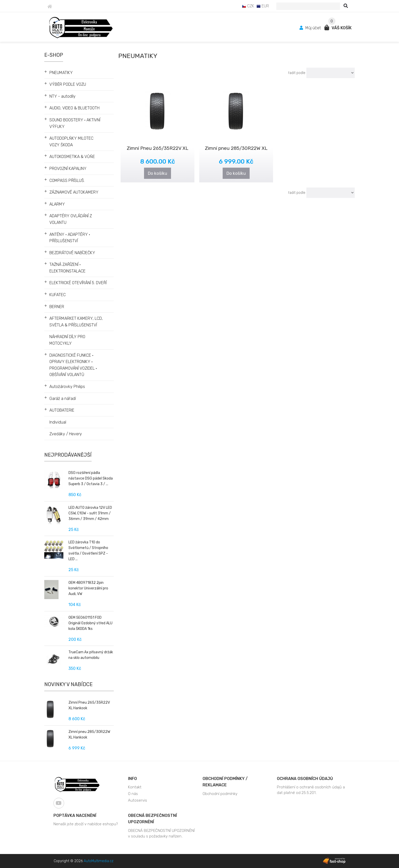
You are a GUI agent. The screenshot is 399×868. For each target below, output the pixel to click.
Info (132, 779)
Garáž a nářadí (63, 399)
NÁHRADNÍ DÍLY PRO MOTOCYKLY (67, 340)
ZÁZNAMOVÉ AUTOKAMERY (74, 192)
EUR (263, 6)
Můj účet (311, 28)
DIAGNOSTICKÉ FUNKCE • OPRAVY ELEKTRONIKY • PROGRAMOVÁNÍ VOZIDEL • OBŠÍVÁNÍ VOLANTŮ (73, 365)
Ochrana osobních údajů (305, 779)
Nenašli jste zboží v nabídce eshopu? (86, 824)
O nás (133, 794)
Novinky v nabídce (68, 684)
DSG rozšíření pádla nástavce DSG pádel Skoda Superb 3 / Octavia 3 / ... (91, 478)
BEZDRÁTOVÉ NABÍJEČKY (72, 253)
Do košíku (158, 173)
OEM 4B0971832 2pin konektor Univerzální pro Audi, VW (88, 588)
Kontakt (135, 787)
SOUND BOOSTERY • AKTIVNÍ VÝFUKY (75, 123)
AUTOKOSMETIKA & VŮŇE (72, 157)
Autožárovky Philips (67, 387)
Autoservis (138, 800)
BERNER (57, 307)
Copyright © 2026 (84, 861)
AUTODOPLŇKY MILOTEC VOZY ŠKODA (71, 142)
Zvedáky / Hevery (66, 434)
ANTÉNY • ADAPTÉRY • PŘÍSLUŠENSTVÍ (70, 238)
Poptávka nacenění (75, 815)
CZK (248, 6)
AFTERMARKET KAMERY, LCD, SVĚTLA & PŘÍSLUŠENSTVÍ (76, 322)
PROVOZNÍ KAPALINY (68, 169)
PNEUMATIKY (61, 73)
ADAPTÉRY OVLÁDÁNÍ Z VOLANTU (71, 219)
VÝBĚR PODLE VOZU (68, 84)
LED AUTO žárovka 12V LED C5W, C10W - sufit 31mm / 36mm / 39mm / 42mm (90, 513)
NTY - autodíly (62, 96)
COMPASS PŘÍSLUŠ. (67, 180)
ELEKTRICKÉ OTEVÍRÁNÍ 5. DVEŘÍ (78, 283)
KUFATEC (58, 295)
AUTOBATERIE (62, 410)
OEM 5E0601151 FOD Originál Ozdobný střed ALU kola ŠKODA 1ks (90, 623)
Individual (58, 422)
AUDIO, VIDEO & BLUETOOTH (74, 108)
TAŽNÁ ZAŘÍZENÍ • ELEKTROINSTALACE (67, 268)
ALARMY (57, 204)
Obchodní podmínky (220, 794)
